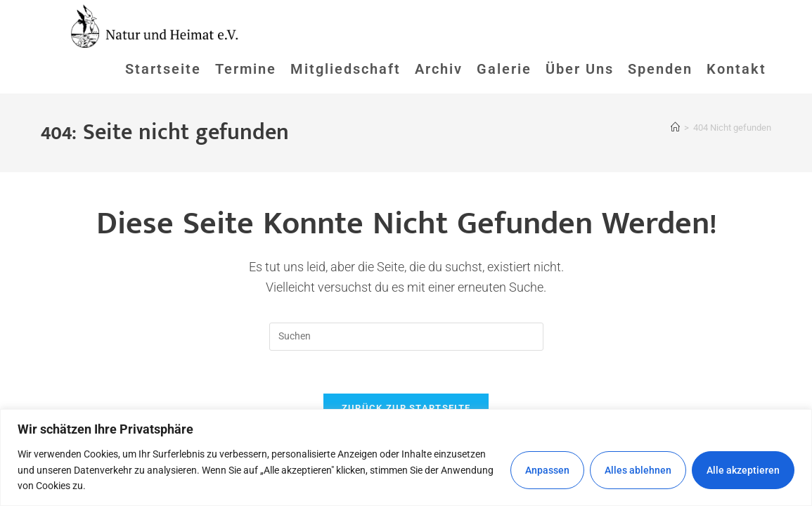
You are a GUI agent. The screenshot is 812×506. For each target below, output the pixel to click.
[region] (406, 458)
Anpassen (547, 470)
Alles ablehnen (638, 470)
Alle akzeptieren (743, 470)
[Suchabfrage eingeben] (406, 337)
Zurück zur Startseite (406, 408)
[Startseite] (675, 128)
